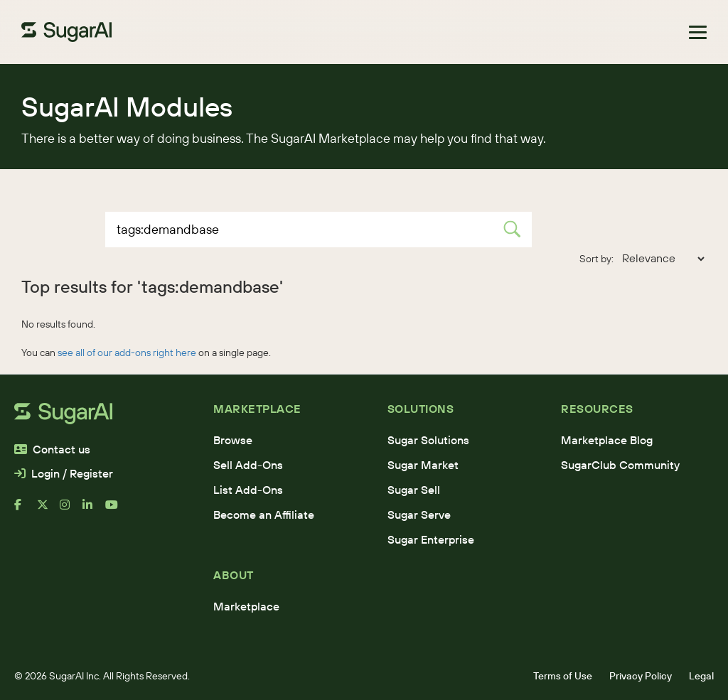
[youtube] (117, 510)
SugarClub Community (620, 465)
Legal (701, 676)
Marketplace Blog (607, 440)
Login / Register (64, 473)
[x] (48, 510)
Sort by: (596, 259)
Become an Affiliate (264, 515)
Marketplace (246, 606)
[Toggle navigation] (698, 32)
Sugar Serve (419, 515)
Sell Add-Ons (248, 465)
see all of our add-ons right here (127, 352)
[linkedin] (94, 510)
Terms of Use (563, 676)
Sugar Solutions (428, 440)
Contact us (52, 449)
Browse (233, 440)
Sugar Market (423, 465)
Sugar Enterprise (431, 539)
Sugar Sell (414, 490)
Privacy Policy (641, 676)
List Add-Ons (248, 490)
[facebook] (26, 510)
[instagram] (71, 510)
